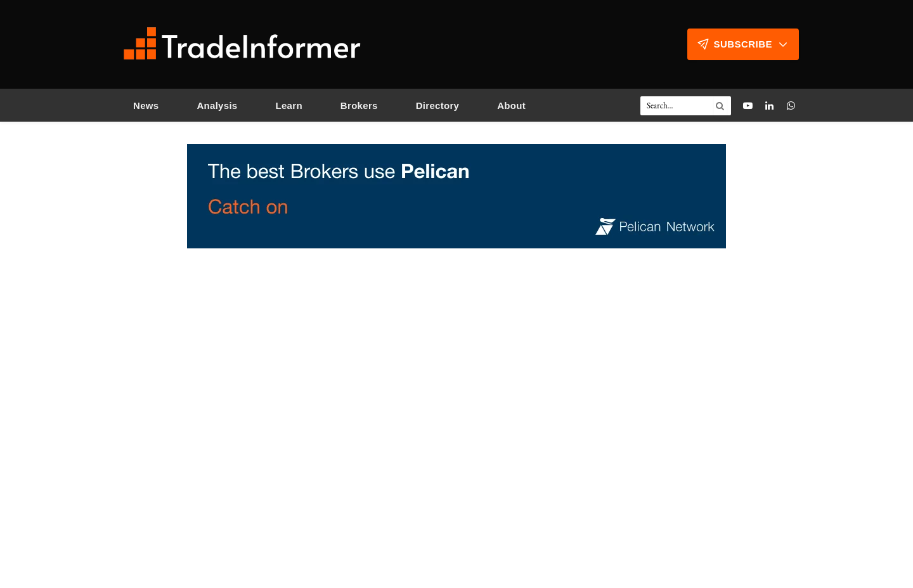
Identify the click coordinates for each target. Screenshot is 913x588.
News (146, 105)
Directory (438, 105)
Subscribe (743, 44)
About (511, 105)
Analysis (217, 105)
